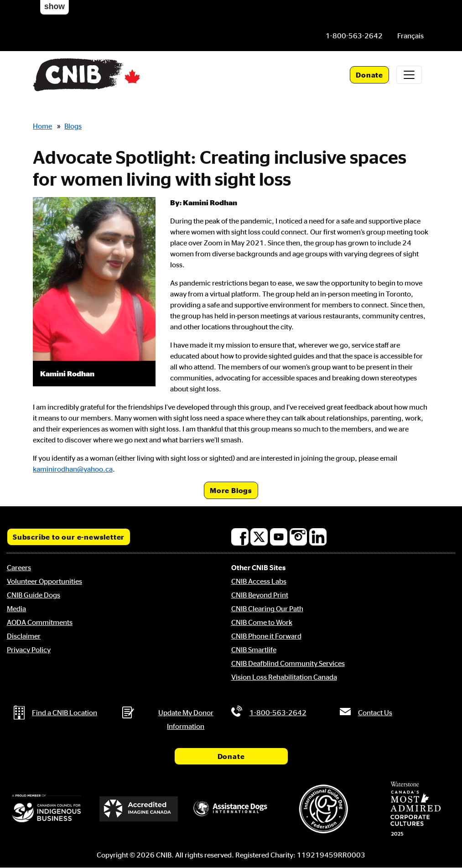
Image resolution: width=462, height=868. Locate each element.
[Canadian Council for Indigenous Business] (47, 809)
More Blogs (231, 490)
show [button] (55, 6)
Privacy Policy (29, 650)
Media (16, 608)
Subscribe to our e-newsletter (69, 537)
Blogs (73, 126)
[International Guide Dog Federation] (323, 809)
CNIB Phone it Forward (266, 636)
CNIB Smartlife (254, 650)
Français (410, 36)
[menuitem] (410, 36)
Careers (19, 567)
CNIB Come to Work (262, 622)
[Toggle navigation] (409, 75)
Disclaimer (24, 636)
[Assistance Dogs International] (231, 809)
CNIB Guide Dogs (34, 595)
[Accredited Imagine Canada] (139, 809)
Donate (369, 75)
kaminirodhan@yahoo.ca (73, 469)
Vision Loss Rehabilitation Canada (284, 677)
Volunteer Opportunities (44, 581)
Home (42, 126)
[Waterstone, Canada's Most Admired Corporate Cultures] (415, 809)
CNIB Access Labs (259, 581)
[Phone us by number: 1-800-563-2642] (354, 36)
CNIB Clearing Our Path (267, 608)
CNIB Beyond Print (260, 595)
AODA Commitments (40, 622)
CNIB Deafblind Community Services (288, 663)
